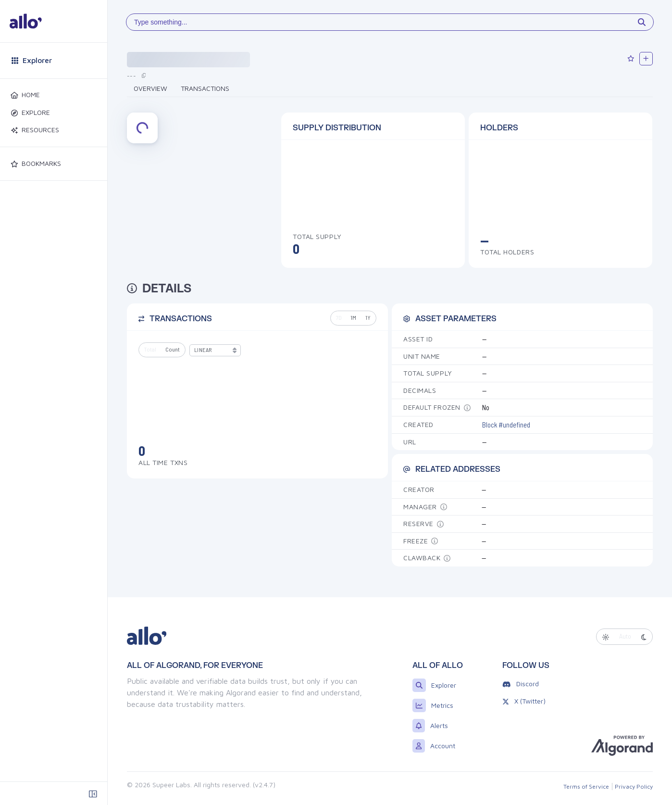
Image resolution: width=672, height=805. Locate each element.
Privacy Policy (634, 786)
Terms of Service (586, 786)
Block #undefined (506, 425)
